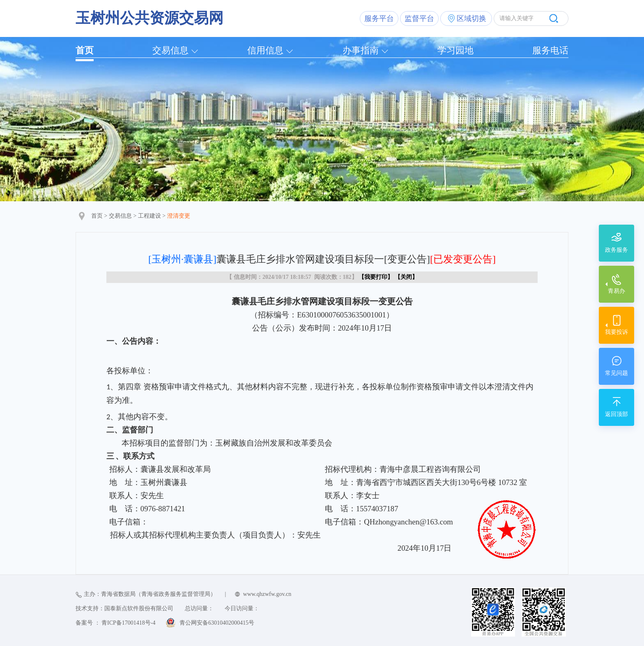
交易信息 (170, 50)
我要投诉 (616, 332)
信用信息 (265, 50)
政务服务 (616, 250)
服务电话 (550, 50)
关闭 (406, 277)
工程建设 (149, 216)
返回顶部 (616, 414)
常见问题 (616, 373)
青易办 (616, 291)
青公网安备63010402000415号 (217, 623)
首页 (85, 50)
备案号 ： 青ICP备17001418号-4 (115, 623)
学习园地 (455, 50)
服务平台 (379, 18)
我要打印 (376, 277)
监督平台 (419, 18)
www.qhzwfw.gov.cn (267, 594)
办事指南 (361, 50)
